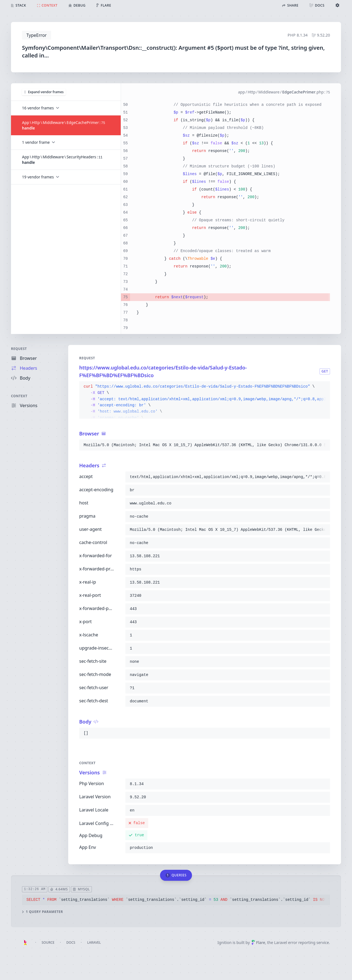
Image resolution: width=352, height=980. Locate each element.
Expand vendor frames (44, 92)
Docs (71, 942)
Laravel (94, 942)
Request (19, 349)
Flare (258, 942)
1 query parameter (42, 912)
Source (48, 942)
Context (19, 396)
